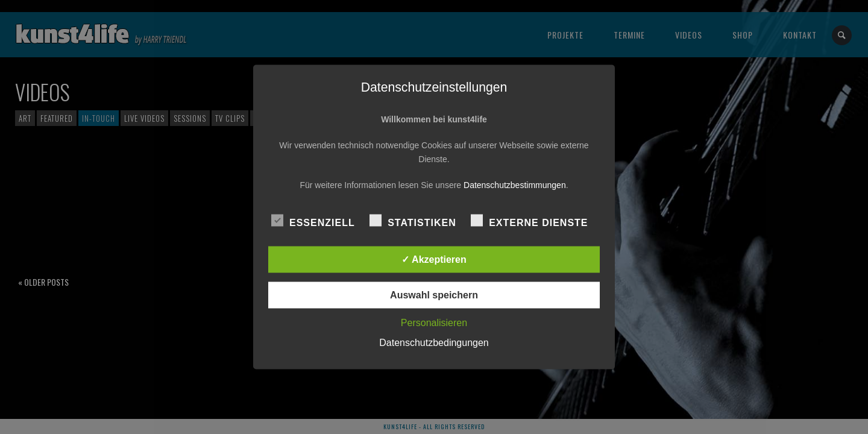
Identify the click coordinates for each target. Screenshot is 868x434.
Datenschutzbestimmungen (515, 185)
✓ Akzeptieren (434, 259)
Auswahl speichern (434, 295)
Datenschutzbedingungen (434, 343)
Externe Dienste (529, 221)
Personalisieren (434, 323)
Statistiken (413, 221)
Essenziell (313, 221)
